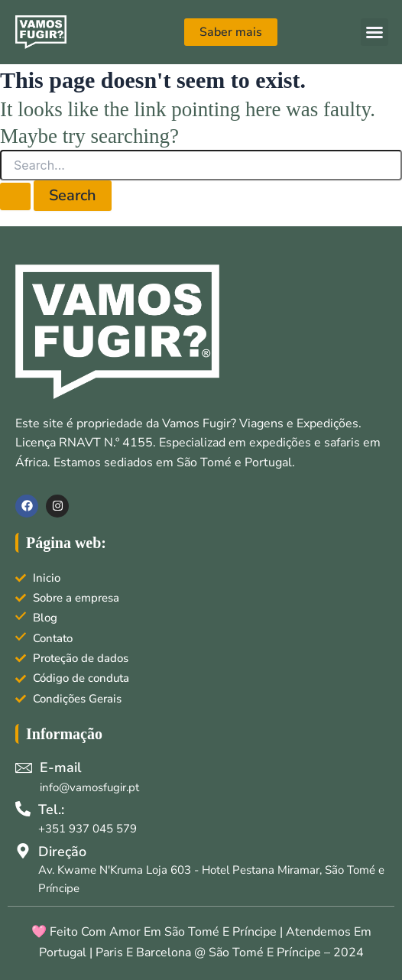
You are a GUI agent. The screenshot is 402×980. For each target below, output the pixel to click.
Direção (62, 852)
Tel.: (51, 810)
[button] (374, 32)
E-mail (61, 767)
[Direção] (23, 851)
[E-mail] (24, 767)
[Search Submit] (15, 196)
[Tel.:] (23, 809)
